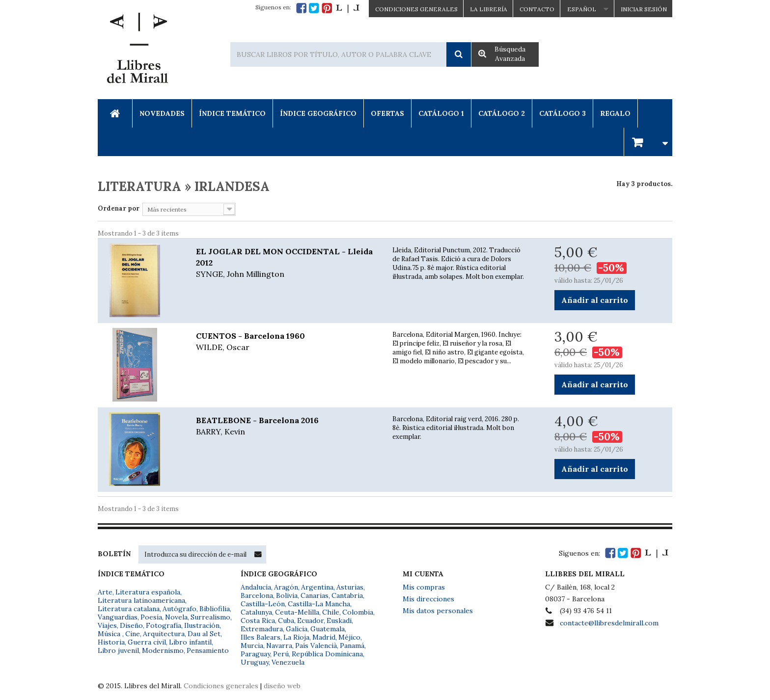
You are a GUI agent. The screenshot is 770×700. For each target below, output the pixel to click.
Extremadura (262, 629)
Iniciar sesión (644, 9)
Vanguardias (118, 617)
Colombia (358, 612)
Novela (176, 617)
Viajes (107, 625)
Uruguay (255, 662)
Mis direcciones (428, 599)
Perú (281, 654)
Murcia (252, 646)
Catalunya (256, 612)
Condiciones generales (221, 686)
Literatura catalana (129, 609)
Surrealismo (210, 617)
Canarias (315, 595)
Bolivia (287, 595)
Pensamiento (208, 650)
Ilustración (202, 625)
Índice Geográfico (318, 113)
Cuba (286, 620)
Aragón (286, 587)
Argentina (317, 587)
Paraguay (255, 654)
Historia (111, 642)
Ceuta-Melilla (297, 612)
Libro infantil (190, 642)
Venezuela (288, 662)
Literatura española (148, 592)
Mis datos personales (438, 611)
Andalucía (256, 587)
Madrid (324, 637)
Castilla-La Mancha (319, 604)
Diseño (131, 625)
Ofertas (387, 113)
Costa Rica (258, 620)
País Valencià (316, 646)
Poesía (151, 617)
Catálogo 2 (502, 113)
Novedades (162, 113)
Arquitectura (164, 634)
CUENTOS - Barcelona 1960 (287, 342)
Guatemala (328, 629)
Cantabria (347, 595)
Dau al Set (204, 634)
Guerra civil (147, 642)
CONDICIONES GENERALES (416, 9)
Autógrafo (179, 609)
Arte (105, 592)
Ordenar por (119, 208)
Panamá (352, 646)
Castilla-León (263, 604)
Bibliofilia (215, 609)
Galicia (297, 629)
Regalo (615, 113)
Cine (133, 634)
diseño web (282, 686)
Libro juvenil (118, 650)
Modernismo (163, 650)
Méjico (349, 637)
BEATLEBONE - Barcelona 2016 (287, 426)
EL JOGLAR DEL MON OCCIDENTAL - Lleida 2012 (287, 263)
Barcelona (257, 595)
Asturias (350, 587)
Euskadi (339, 620)
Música (110, 634)
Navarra (279, 646)
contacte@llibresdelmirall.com (609, 623)
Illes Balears (261, 637)
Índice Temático (232, 113)
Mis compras (424, 587)
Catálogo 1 (441, 113)
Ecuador (310, 620)
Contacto (537, 9)
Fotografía (164, 625)
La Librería (489, 9)
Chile (331, 612)
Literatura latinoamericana (141, 600)
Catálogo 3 (563, 113)
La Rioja (296, 637)
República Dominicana (327, 654)
